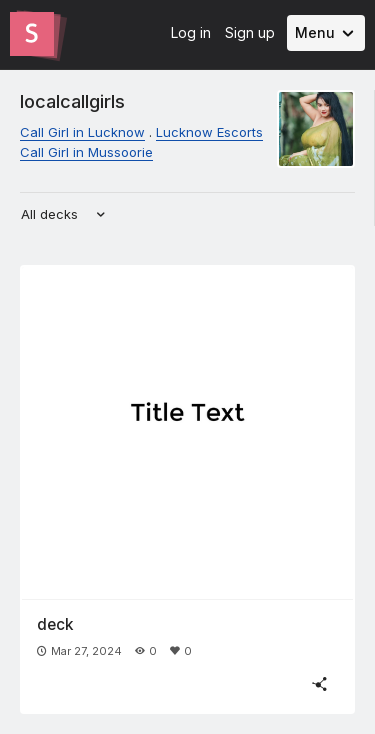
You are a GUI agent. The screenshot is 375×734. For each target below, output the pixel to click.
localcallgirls (72, 101)
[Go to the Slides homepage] (32, 34)
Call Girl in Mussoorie (86, 152)
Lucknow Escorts (209, 132)
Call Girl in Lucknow (82, 132)
